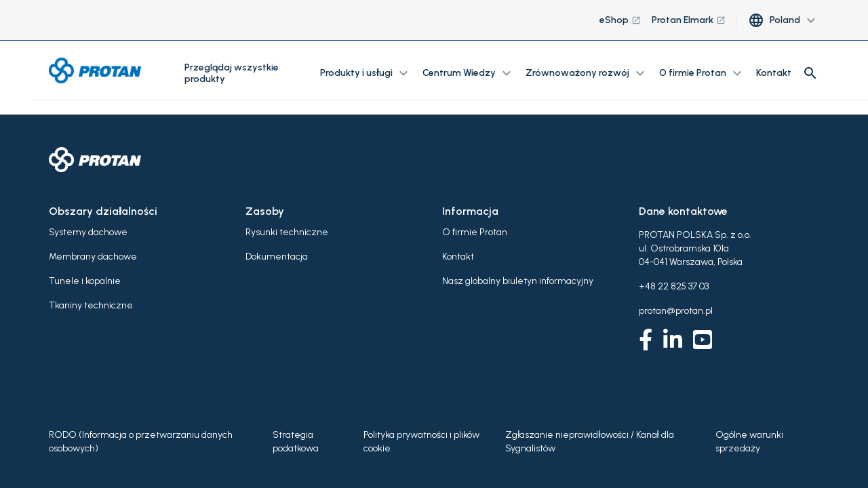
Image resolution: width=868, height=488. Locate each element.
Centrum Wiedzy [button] (469, 73)
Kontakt (774, 73)
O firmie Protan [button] (702, 73)
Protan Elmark (689, 20)
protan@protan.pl (676, 311)
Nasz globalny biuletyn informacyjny (518, 281)
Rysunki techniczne (287, 232)
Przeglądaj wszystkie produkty (232, 73)
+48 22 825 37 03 (674, 286)
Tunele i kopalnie (85, 281)
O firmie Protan (475, 232)
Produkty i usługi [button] (366, 73)
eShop (620, 20)
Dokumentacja (277, 257)
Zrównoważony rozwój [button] (587, 73)
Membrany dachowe (93, 257)
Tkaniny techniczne (91, 305)
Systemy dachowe (88, 232)
